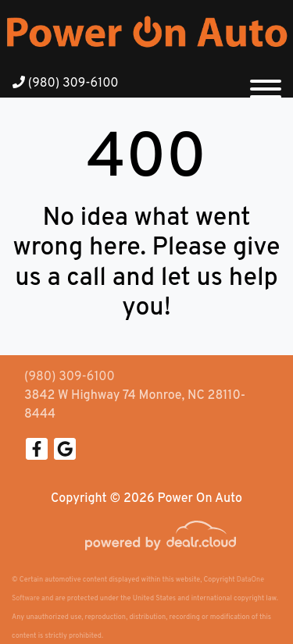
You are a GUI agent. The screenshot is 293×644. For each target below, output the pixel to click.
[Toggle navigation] (266, 83)
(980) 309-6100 (66, 84)
